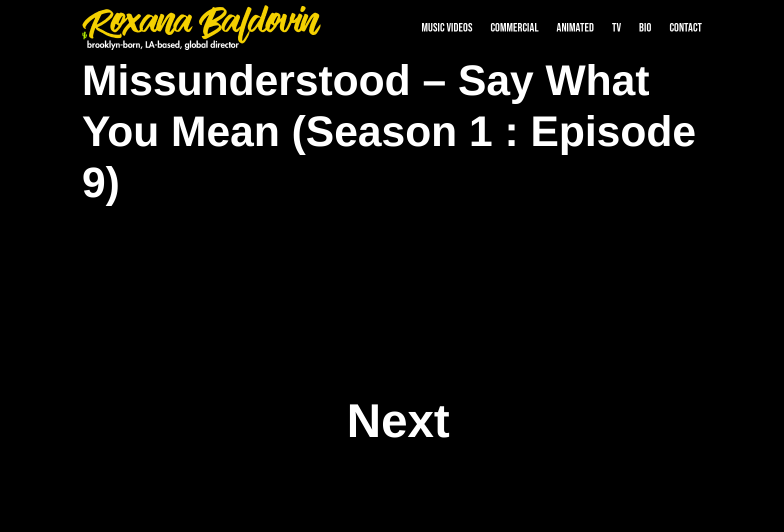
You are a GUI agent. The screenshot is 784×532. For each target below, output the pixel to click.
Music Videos (447, 28)
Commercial (514, 28)
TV (616, 28)
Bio (645, 28)
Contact (686, 28)
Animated (575, 28)
